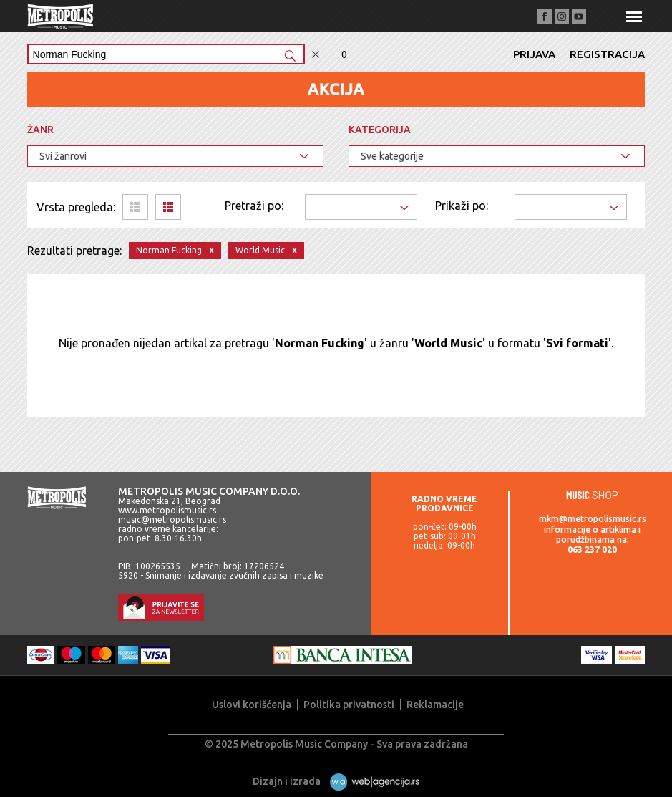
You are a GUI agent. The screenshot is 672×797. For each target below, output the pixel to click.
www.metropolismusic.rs (167, 510)
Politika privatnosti (349, 705)
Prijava (534, 54)
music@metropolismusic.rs (172, 520)
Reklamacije (435, 705)
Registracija (607, 54)
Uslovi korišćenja (252, 705)
